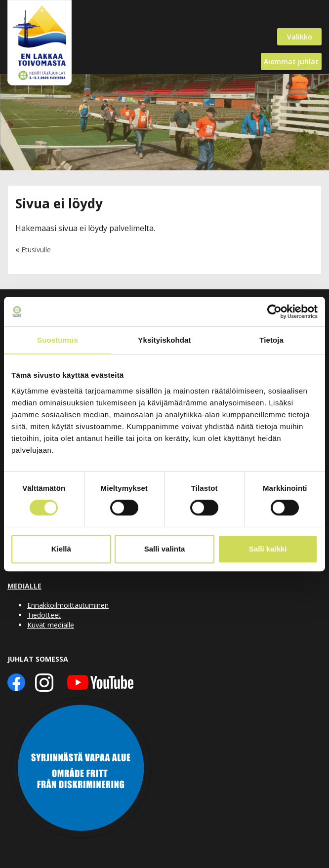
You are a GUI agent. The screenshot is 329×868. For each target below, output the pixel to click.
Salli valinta (165, 549)
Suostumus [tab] (58, 340)
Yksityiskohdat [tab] (164, 340)
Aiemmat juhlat (291, 61)
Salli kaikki (268, 549)
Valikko (300, 37)
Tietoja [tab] (271, 340)
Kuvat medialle (51, 625)
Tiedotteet (44, 615)
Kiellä (61, 549)
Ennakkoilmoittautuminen (68, 605)
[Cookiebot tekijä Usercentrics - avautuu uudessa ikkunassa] (274, 312)
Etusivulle (36, 250)
